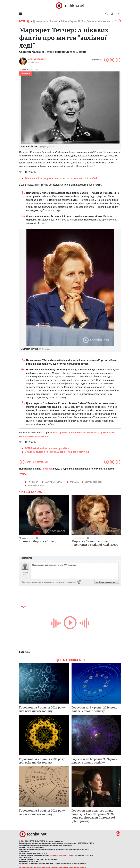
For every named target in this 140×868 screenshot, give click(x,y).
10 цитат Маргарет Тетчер (38, 541)
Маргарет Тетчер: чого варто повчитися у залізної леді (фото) (96, 543)
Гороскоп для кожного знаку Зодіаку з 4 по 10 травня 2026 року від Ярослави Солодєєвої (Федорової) (93, 816)
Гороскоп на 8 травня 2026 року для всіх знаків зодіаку (94, 709)
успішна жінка (36, 485)
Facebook (47, 469)
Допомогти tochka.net (45, 21)
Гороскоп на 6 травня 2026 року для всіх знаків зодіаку (94, 761)
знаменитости (93, 482)
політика (33, 482)
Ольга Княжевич (37, 59)
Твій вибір (25, 73)
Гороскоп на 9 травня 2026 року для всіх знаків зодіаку (42, 709)
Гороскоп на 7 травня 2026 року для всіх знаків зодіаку (42, 761)
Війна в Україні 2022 (72, 21)
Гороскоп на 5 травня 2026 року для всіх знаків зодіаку (42, 812)
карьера (74, 482)
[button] (112, 14)
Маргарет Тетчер (54, 482)
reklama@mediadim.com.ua (60, 855)
